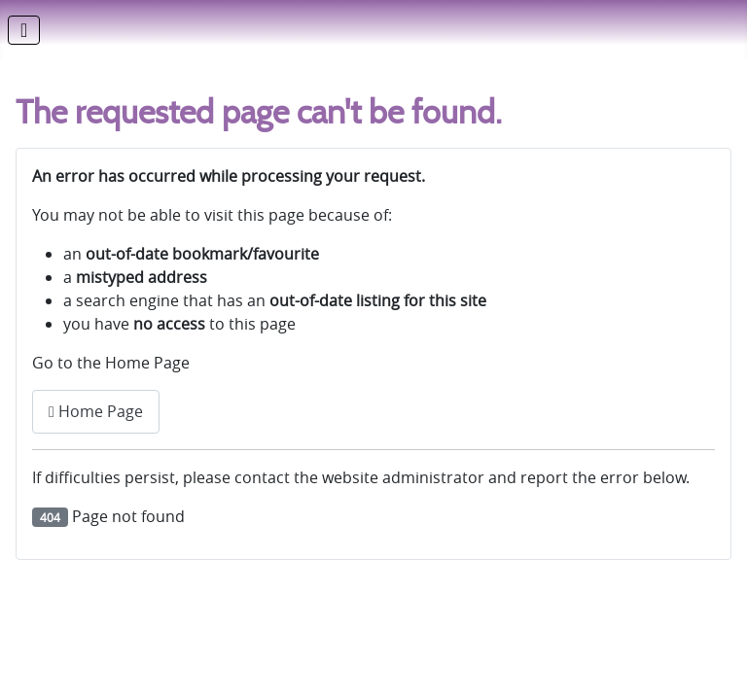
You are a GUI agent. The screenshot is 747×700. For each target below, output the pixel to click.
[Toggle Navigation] (24, 30)
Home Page (96, 411)
